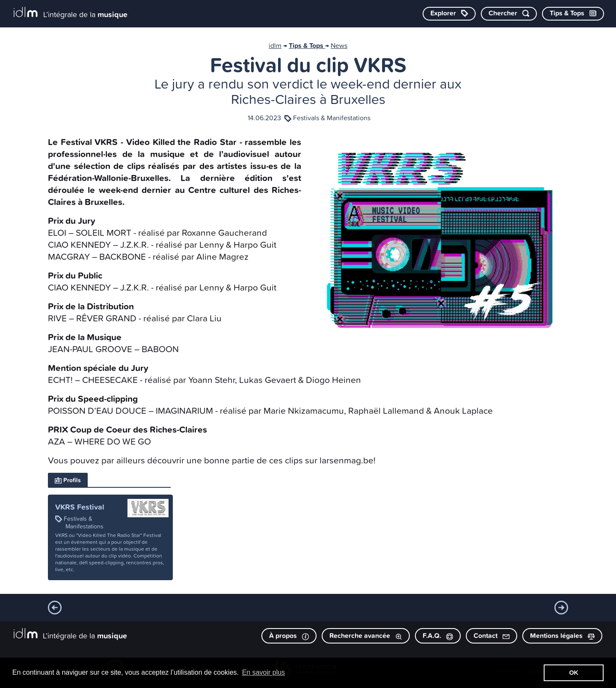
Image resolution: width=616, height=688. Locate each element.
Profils (68, 480)
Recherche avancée (366, 636)
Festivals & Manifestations (332, 118)
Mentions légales (562, 636)
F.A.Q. (438, 636)
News (339, 45)
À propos (289, 636)
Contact (492, 636)
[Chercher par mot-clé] (509, 14)
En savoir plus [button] (264, 672)
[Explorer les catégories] (449, 14)
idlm (275, 45)
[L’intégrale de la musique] (71, 13)
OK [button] (574, 673)
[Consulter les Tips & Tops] (573, 14)
